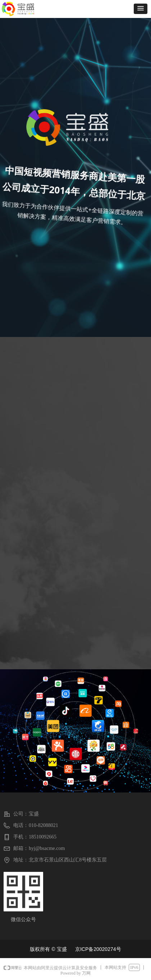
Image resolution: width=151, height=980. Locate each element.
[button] (141, 9)
